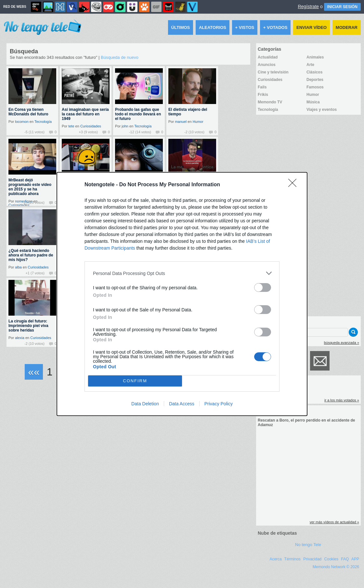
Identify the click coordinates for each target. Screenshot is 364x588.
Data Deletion (145, 404)
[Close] (294, 185)
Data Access (182, 404)
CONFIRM (135, 381)
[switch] (263, 287)
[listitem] (182, 273)
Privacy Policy (219, 404)
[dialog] (182, 294)
